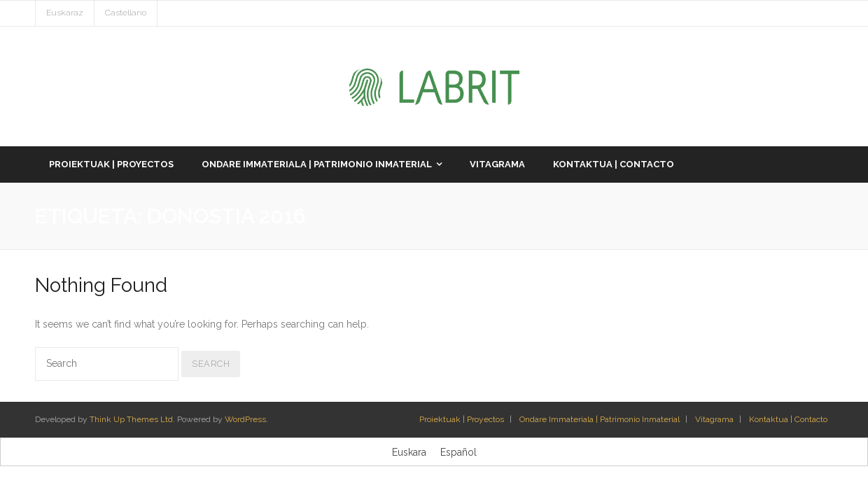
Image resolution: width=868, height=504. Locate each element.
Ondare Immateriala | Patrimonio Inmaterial (600, 419)
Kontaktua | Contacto (788, 419)
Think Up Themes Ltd (131, 419)
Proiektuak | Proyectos (462, 419)
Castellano (126, 13)
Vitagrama (714, 419)
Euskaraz (65, 13)
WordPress (245, 419)
